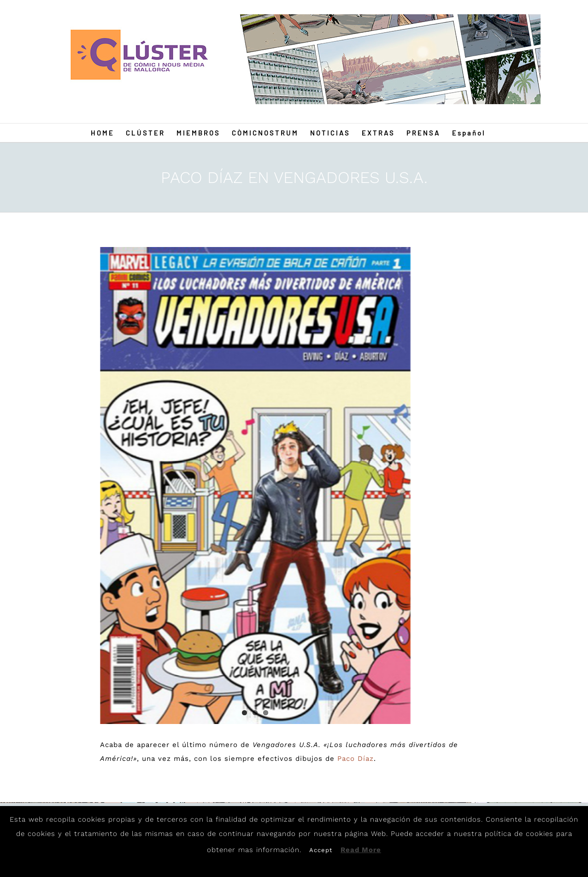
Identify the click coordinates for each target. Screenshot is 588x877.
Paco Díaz (356, 759)
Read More (361, 850)
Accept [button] (321, 850)
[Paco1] (255, 486)
